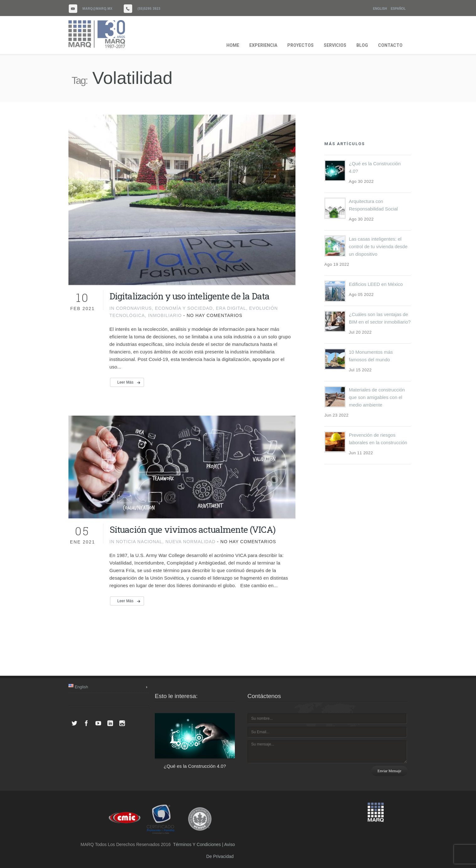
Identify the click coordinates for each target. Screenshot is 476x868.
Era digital (231, 308)
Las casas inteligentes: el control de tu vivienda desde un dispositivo (378, 246)
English (380, 9)
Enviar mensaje (389, 771)
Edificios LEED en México (376, 284)
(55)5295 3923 (149, 9)
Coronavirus (134, 308)
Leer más (126, 382)
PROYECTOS (300, 45)
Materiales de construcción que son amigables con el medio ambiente (377, 397)
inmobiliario (165, 315)
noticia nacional (139, 542)
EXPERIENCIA (263, 45)
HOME (233, 45)
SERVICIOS (335, 45)
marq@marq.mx (98, 9)
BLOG (362, 45)
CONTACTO (390, 45)
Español (398, 9)
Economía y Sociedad (184, 308)
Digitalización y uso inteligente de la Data (190, 296)
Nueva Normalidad (191, 542)
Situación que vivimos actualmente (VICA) (192, 530)
